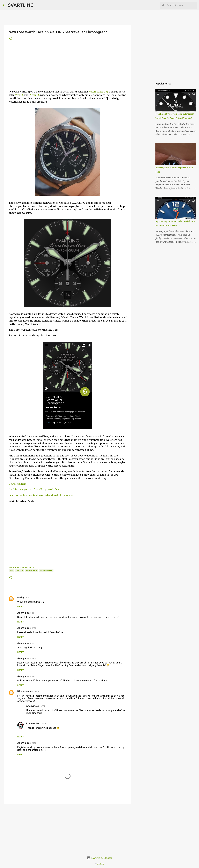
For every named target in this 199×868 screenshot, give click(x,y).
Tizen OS (34, 95)
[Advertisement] (68, 67)
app (12, 570)
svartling (101, 864)
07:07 (43, 706)
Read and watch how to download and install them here (41, 495)
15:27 (34, 676)
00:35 (34, 643)
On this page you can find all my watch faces (35, 489)
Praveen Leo (33, 723)
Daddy (21, 598)
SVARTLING (21, 5)
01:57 (28, 598)
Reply (21, 607)
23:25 (34, 658)
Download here (18, 484)
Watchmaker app (98, 92)
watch (20, 570)
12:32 (34, 628)
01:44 (34, 613)
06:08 (37, 691)
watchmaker (46, 570)
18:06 (44, 724)
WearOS (19, 95)
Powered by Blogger (99, 858)
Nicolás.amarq (25, 691)
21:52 (34, 743)
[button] (10, 39)
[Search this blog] (181, 5)
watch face (32, 570)
